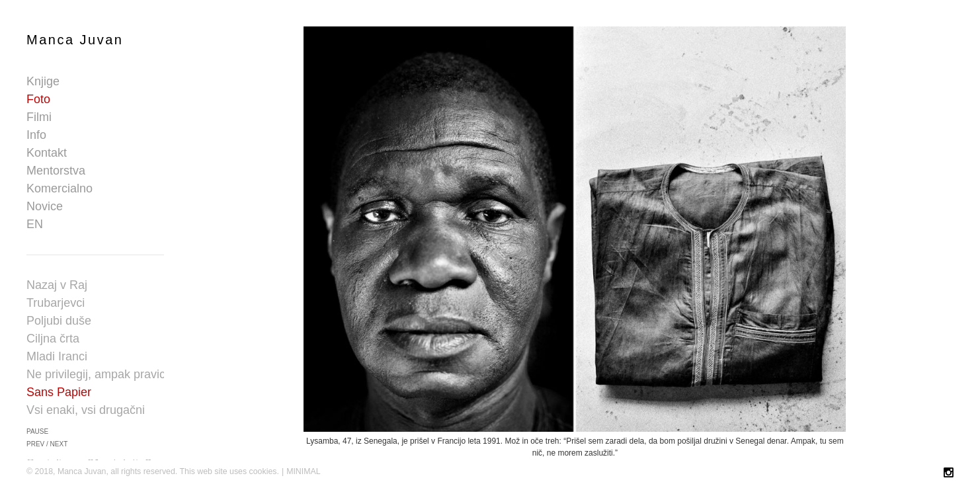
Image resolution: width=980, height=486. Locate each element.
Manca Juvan (75, 40)
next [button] (59, 444)
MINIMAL (304, 471)
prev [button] (35, 444)
